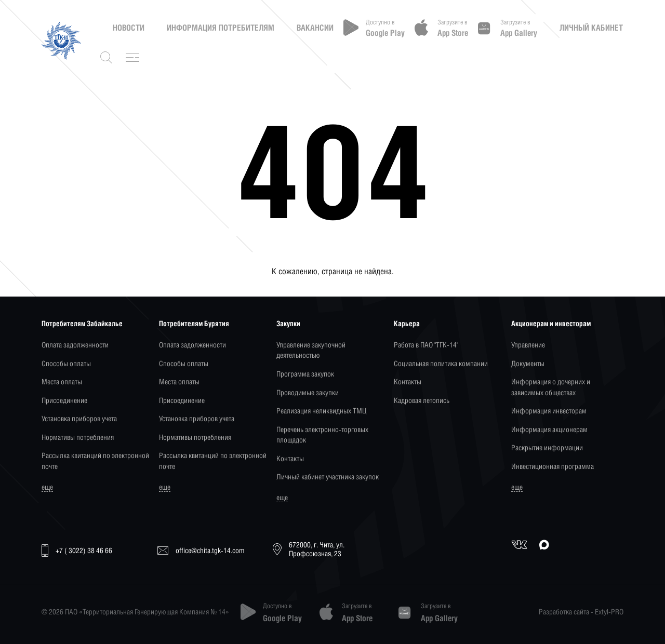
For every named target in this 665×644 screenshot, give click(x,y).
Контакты (290, 458)
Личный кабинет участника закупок (328, 477)
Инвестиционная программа (553, 466)
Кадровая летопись (422, 400)
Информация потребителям (221, 28)
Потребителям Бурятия (194, 323)
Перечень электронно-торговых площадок (322, 434)
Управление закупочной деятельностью (311, 350)
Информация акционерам (549, 429)
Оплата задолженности (75, 345)
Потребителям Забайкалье (82, 323)
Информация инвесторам (549, 411)
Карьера (407, 323)
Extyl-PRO (609, 612)
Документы (528, 363)
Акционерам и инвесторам (551, 323)
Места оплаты (62, 381)
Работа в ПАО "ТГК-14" (426, 345)
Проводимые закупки (308, 392)
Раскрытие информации (547, 447)
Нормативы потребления (78, 437)
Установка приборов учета (79, 418)
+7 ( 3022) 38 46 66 (77, 551)
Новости (129, 28)
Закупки (288, 323)
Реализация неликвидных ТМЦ (321, 411)
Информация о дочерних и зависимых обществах (551, 387)
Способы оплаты (66, 363)
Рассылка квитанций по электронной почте (95, 460)
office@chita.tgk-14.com (201, 550)
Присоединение (64, 400)
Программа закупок (305, 374)
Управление (528, 345)
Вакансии (315, 28)
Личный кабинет (591, 28)
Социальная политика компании (441, 363)
